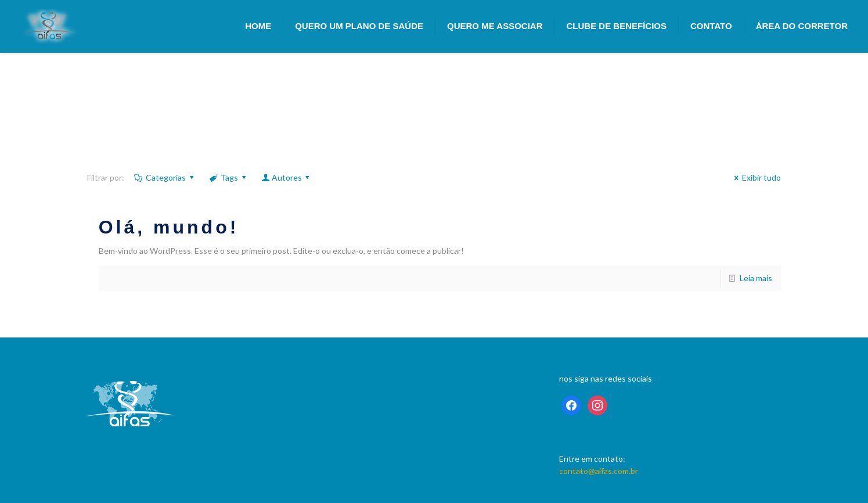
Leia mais (756, 278)
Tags (229, 177)
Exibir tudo (756, 177)
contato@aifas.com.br (599, 471)
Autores (287, 177)
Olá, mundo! (169, 227)
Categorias (165, 177)
